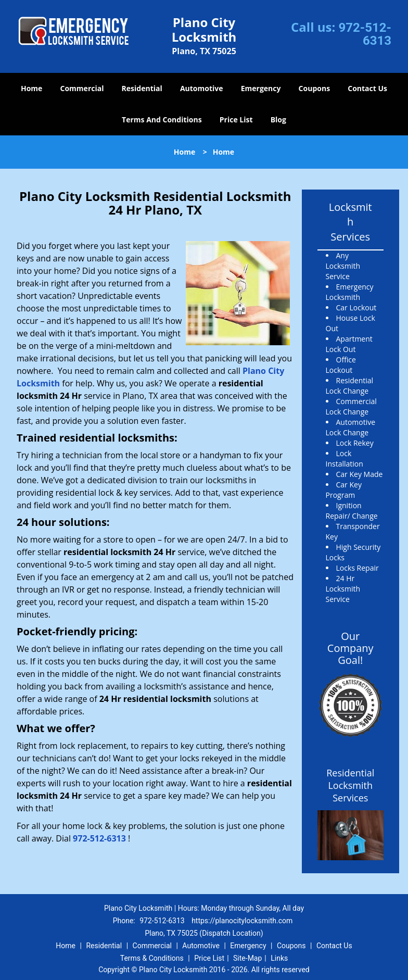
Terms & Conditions (152, 958)
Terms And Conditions (162, 120)
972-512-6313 (365, 34)
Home (31, 88)
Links (279, 958)
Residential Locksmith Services (350, 785)
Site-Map (247, 958)
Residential (142, 88)
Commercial (82, 88)
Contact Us (367, 88)
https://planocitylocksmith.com (242, 921)
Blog (278, 120)
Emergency (261, 88)
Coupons (314, 88)
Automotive (202, 88)
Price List (236, 120)
